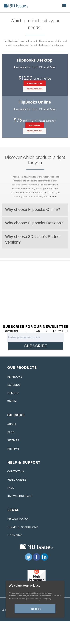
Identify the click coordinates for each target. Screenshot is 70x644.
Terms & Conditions (23, 527)
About (12, 424)
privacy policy (45, 599)
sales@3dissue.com (46, 196)
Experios (14, 385)
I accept (35, 609)
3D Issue (16, 415)
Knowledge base (20, 496)
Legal (13, 510)
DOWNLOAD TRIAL (35, 83)
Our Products (22, 368)
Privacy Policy (18, 519)
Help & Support (24, 462)
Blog (11, 432)
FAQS (11, 488)
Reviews (13, 449)
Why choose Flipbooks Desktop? (34, 223)
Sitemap (13, 440)
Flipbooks (15, 377)
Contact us (16, 471)
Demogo (13, 393)
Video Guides (17, 480)
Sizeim (12, 401)
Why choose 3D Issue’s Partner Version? (33, 239)
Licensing (15, 535)
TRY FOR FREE (35, 125)
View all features (35, 89)
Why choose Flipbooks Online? (32, 210)
